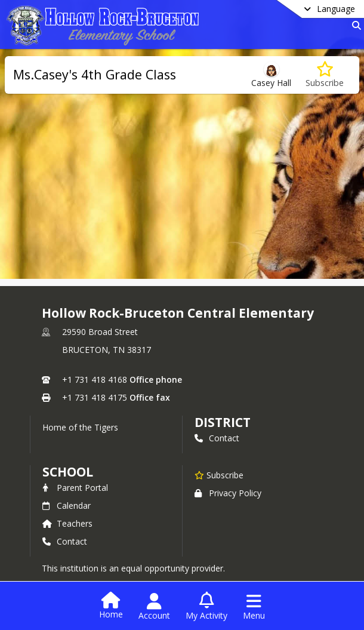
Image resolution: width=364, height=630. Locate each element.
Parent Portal (75, 488)
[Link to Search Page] (354, 25)
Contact (217, 438)
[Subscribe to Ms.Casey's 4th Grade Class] (325, 75)
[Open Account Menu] (154, 607)
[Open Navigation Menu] (254, 607)
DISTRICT (223, 422)
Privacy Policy (228, 493)
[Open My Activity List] (206, 607)
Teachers (67, 523)
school (68, 472)
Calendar (67, 505)
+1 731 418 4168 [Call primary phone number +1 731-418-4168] (95, 379)
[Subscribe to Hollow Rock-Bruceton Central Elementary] (219, 475)
